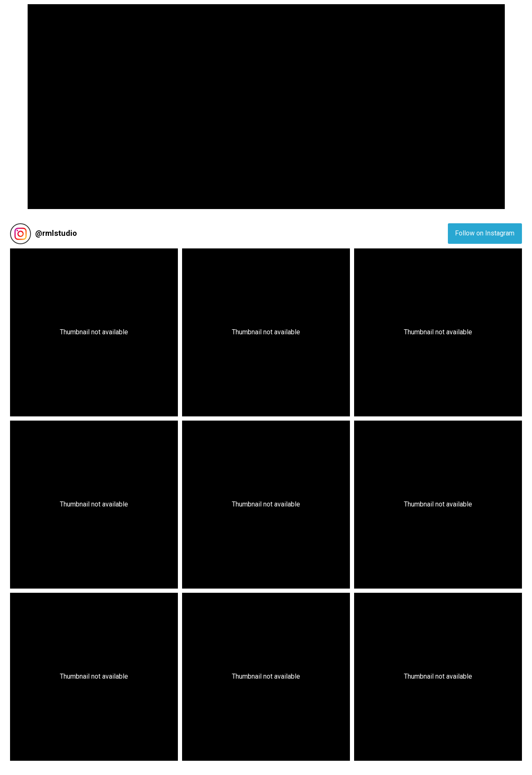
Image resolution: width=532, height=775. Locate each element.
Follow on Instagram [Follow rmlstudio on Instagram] (485, 233)
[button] (94, 332)
